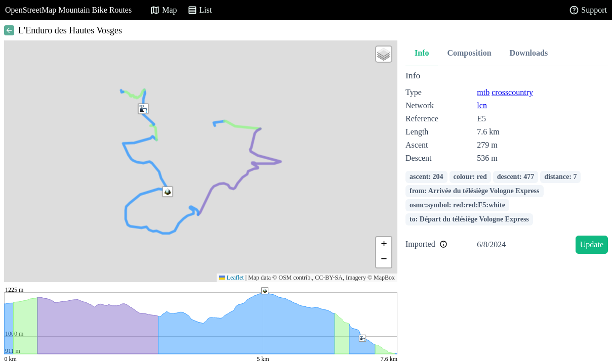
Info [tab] (422, 53)
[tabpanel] (507, 164)
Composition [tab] (469, 53)
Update (592, 244)
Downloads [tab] (529, 53)
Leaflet (232, 278)
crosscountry (512, 92)
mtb (483, 92)
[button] (168, 192)
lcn (482, 105)
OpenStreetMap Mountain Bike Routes (68, 10)
